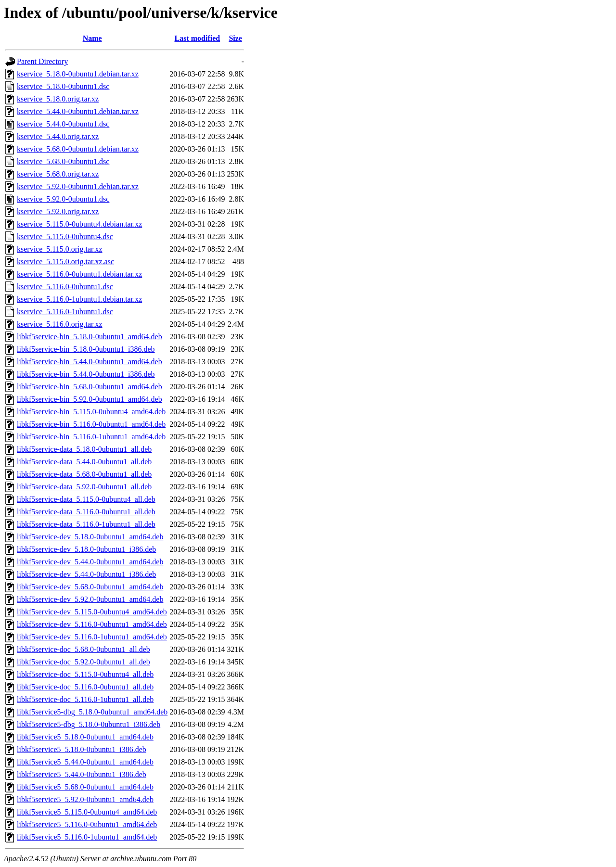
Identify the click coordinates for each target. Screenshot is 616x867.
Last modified (198, 38)
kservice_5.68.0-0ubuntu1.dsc (63, 161)
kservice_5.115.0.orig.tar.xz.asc (65, 261)
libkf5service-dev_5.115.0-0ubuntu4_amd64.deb (92, 612)
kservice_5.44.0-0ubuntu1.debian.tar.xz (78, 111)
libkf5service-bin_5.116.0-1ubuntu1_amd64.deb (91, 437)
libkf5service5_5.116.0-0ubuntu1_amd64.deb (87, 824)
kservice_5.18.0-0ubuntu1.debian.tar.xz (78, 74)
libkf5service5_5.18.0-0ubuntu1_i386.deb (82, 749)
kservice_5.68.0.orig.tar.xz (58, 174)
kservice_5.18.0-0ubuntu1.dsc (63, 86)
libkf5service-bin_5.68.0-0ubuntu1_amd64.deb (90, 387)
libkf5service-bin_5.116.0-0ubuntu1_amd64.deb (91, 424)
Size (235, 38)
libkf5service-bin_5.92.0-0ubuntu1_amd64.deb (90, 399)
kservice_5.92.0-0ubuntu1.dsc (63, 199)
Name (92, 38)
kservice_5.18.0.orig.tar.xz (58, 99)
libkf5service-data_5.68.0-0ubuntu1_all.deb (84, 474)
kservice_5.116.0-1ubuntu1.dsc (65, 312)
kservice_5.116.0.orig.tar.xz (60, 324)
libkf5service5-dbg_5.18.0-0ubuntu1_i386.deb (89, 724)
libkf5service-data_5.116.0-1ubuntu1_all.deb (86, 524)
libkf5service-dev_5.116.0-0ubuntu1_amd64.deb (92, 624)
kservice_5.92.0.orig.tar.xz (58, 211)
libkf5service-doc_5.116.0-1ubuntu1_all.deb (85, 699)
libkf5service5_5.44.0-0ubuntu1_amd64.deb (85, 762)
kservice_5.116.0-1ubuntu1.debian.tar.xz (79, 299)
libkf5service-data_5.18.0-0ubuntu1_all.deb (84, 449)
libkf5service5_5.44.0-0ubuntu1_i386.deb (82, 774)
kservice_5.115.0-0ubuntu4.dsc (65, 236)
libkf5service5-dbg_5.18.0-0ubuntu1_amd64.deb (92, 712)
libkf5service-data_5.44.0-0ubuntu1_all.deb (84, 462)
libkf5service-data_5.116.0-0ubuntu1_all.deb (86, 512)
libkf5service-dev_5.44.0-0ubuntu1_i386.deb (86, 574)
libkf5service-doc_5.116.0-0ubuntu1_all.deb (85, 687)
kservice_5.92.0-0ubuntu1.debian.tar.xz (78, 186)
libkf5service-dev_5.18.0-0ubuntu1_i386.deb (86, 549)
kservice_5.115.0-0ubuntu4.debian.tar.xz (79, 224)
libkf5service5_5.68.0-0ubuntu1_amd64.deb (85, 787)
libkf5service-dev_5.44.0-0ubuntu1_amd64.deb (90, 562)
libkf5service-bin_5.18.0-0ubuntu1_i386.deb (86, 349)
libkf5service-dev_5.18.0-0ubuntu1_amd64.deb (90, 537)
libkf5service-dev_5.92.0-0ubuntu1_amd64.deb (90, 599)
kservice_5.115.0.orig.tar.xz (60, 249)
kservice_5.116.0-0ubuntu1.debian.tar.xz (79, 274)
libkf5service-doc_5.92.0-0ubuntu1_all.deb (83, 662)
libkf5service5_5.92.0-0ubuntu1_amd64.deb (85, 799)
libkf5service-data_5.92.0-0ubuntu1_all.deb (84, 487)
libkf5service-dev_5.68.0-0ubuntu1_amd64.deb (90, 587)
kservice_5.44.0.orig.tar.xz (58, 136)
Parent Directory (42, 61)
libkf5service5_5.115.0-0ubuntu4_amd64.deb (87, 812)
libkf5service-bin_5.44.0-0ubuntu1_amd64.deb (90, 362)
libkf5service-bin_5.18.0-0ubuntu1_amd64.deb (90, 337)
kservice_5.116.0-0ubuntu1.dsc (65, 287)
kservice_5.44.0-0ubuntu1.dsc (63, 124)
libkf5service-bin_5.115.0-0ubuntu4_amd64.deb (91, 412)
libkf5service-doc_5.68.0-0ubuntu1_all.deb (83, 649)
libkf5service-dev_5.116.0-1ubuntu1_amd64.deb (92, 637)
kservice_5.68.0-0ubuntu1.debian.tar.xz (78, 149)
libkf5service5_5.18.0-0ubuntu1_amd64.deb (85, 737)
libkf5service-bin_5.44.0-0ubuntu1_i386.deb (86, 374)
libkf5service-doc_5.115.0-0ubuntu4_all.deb (85, 674)
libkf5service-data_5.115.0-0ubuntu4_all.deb (86, 499)
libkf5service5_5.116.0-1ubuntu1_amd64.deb (87, 837)
